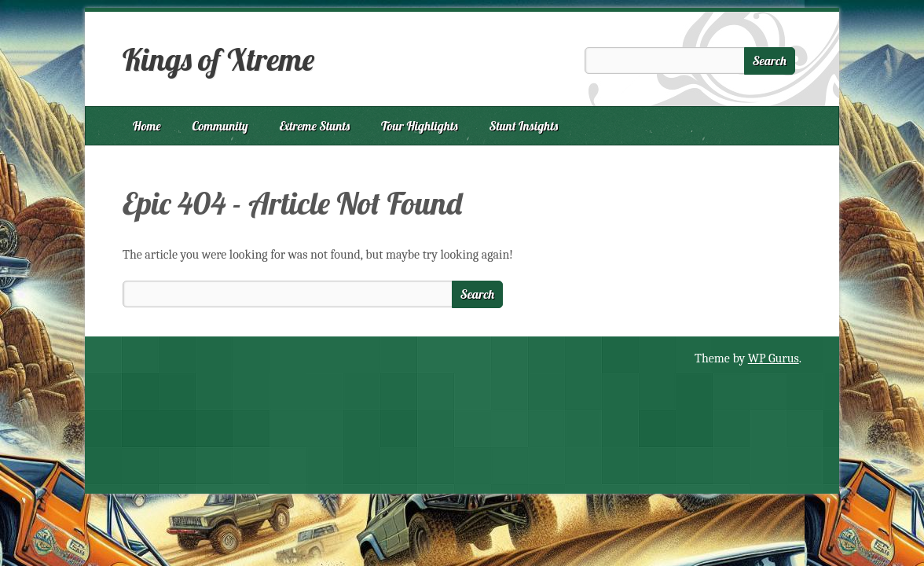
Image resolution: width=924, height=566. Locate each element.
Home (147, 126)
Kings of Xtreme (218, 59)
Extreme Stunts (315, 126)
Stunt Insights (524, 126)
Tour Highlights (419, 126)
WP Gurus (774, 358)
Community (220, 126)
